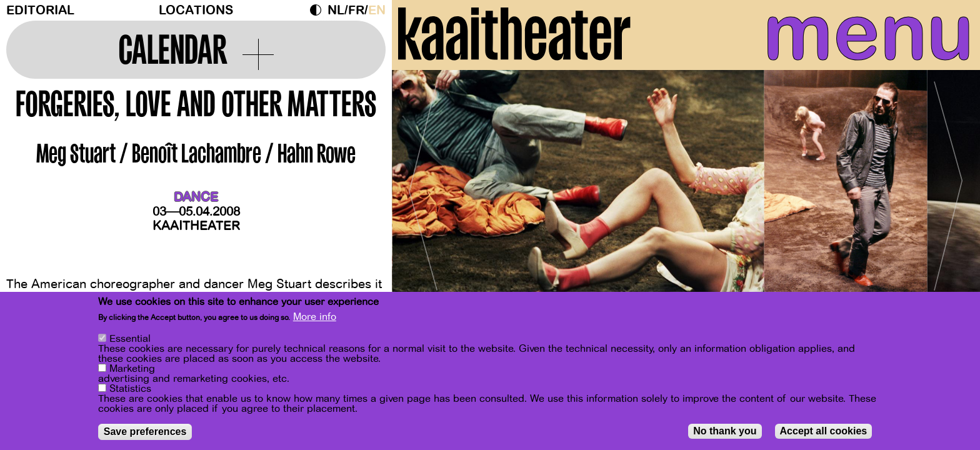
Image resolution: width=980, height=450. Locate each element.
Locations (196, 10)
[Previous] (423, 203)
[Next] (949, 203)
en (377, 10)
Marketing (132, 369)
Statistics (130, 389)
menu (852, 37)
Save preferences (145, 432)
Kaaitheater (196, 226)
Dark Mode (319, 10)
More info (315, 317)
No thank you (725, 431)
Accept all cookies (824, 431)
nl (336, 10)
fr (356, 10)
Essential (130, 339)
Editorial (40, 10)
